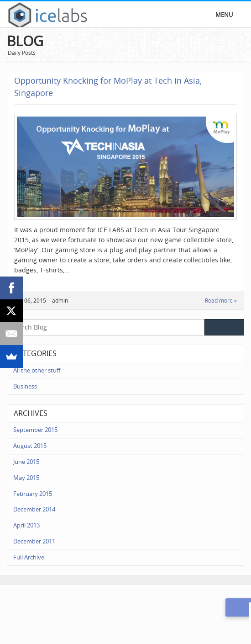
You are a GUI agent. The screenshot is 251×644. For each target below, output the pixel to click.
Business (25, 386)
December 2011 (34, 541)
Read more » (221, 301)
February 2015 (33, 494)
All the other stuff (37, 370)
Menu (224, 15)
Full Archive (29, 557)
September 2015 (35, 430)
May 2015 (26, 478)
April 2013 (26, 525)
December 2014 (34, 509)
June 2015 (26, 462)
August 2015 (30, 446)
